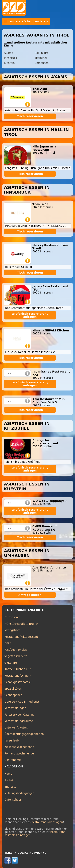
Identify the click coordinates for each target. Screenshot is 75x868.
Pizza (8, 643)
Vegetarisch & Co (16, 656)
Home (8, 774)
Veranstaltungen (15, 708)
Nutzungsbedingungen (19, 793)
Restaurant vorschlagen (47, 822)
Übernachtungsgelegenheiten (24, 734)
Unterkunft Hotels (16, 728)
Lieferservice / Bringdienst (22, 702)
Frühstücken (12, 617)
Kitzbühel (41, 58)
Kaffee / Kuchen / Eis (18, 669)
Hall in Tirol (42, 53)
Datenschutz (13, 800)
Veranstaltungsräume (19, 721)
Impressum (12, 787)
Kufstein (9, 63)
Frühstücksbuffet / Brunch (21, 624)
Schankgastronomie (18, 682)
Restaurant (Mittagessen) (21, 637)
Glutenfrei (11, 663)
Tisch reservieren (30, 116)
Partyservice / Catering (19, 715)
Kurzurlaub (11, 741)
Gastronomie (13, 760)
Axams (8, 53)
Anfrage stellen (30, 595)
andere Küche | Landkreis (26, 21)
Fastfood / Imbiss (16, 650)
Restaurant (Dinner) (18, 676)
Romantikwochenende (19, 754)
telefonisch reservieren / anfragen (30, 315)
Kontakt (9, 780)
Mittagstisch (12, 630)
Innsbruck (10, 58)
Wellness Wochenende (19, 747)
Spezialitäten (13, 689)
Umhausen (41, 63)
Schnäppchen (13, 695)
